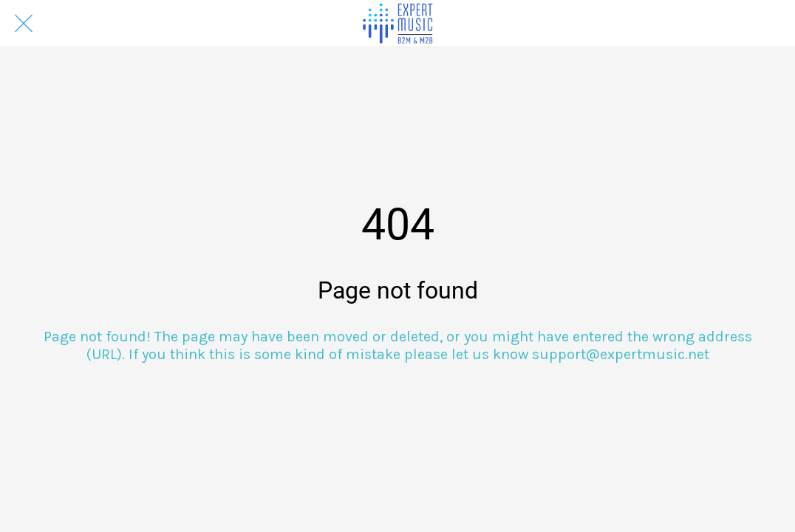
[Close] (24, 24)
